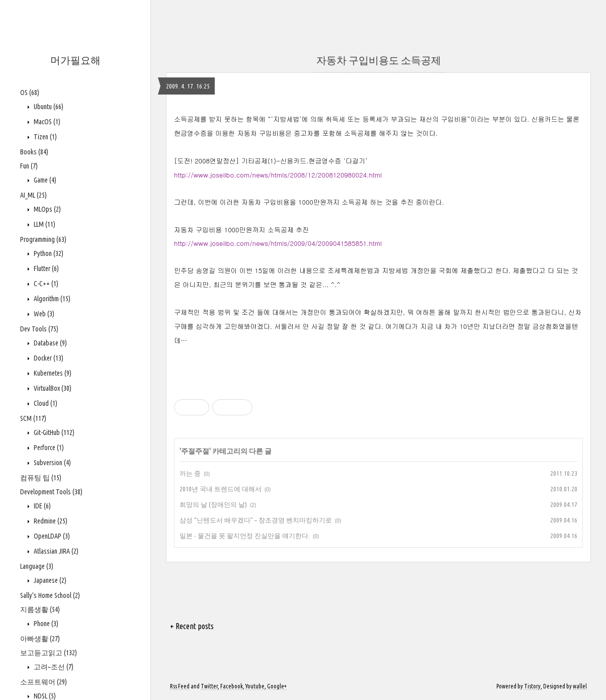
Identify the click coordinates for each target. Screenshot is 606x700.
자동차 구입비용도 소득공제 (379, 60)
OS (30, 93)
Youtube (255, 686)
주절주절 (195, 451)
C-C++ (45, 284)
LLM (44, 224)
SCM (33, 418)
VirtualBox (52, 388)
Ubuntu (48, 107)
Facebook (232, 686)
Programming (43, 239)
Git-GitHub (53, 432)
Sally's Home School (50, 595)
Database (50, 343)
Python (48, 253)
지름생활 (40, 609)
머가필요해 (75, 60)
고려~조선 (53, 667)
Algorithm (51, 299)
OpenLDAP (51, 536)
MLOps (47, 209)
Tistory (532, 686)
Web (43, 314)
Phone (45, 624)
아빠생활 (40, 639)
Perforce (48, 448)
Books (34, 152)
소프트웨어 (44, 682)
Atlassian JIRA (55, 551)
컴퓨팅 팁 (41, 478)
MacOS (46, 122)
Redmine (50, 521)
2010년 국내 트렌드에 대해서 (221, 489)
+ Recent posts (192, 626)
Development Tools (51, 492)
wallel (580, 686)
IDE (41, 506)
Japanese (49, 580)
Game (44, 180)
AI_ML (33, 195)
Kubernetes (52, 373)
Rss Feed (180, 686)
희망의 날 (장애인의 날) (213, 504)
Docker (48, 358)
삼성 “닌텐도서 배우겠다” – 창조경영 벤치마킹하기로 (256, 520)
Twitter (209, 686)
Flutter (46, 269)
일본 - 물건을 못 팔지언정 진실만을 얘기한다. (245, 536)
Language (37, 566)
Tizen (45, 137)
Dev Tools (39, 329)
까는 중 (190, 473)
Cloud (45, 403)
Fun (29, 166)
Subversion (52, 463)
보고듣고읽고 (49, 653)
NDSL (44, 696)
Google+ (277, 686)
